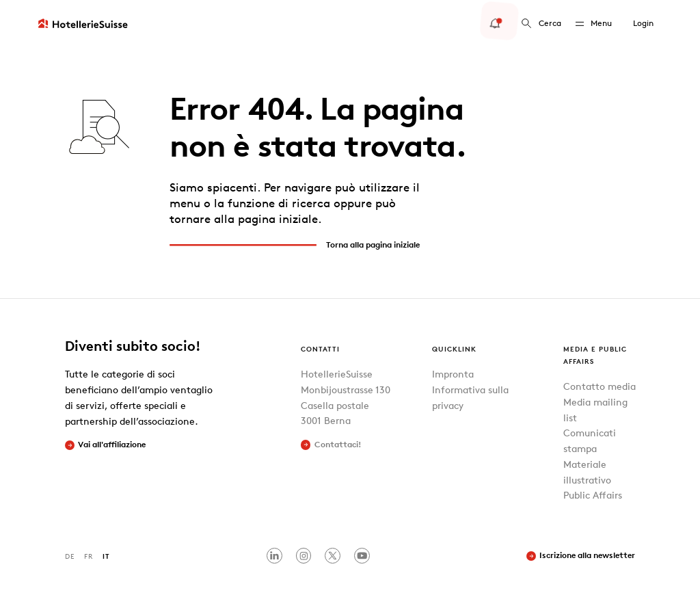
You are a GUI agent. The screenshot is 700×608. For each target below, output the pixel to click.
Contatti (320, 348)
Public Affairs (593, 495)
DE (70, 556)
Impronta (453, 374)
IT (106, 556)
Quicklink (454, 348)
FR (89, 556)
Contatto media (600, 386)
